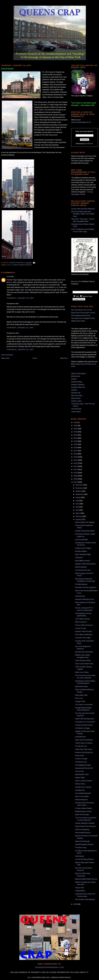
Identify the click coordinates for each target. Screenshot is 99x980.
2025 (76, 426)
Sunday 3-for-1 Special (83, 787)
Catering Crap (80, 596)
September (80, 494)
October (79, 491)
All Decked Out (80, 737)
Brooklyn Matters (81, 551)
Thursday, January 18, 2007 (20, 298)
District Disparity (81, 567)
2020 (76, 441)
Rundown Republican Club (84, 599)
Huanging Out (80, 790)
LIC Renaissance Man (83, 570)
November (79, 488)
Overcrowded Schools (83, 833)
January (79, 519)
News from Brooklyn (82, 815)
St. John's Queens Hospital (21, 265)
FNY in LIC (79, 698)
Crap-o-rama (80, 888)
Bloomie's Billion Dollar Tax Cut (86, 879)
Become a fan (76, 281)
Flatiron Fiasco (80, 784)
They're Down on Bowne (84, 743)
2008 (76, 479)
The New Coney (81, 848)
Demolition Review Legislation (86, 587)
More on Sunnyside (82, 796)
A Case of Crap (80, 628)
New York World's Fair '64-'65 (81, 310)
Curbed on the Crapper (83, 548)
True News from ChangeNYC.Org (83, 318)
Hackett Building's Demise (84, 844)
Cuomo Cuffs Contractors (84, 625)
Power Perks (80, 756)
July (77, 501)
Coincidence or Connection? (85, 722)
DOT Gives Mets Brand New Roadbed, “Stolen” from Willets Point (83, 214)
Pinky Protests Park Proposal (85, 826)
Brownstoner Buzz (81, 686)
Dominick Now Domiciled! (84, 652)
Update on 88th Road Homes (85, 564)
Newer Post (5, 358)
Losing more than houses (84, 725)
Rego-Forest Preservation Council (83, 313)
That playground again (83, 765)
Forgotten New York (78, 387)
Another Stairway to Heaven (85, 823)
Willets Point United (78, 321)
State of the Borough (82, 841)
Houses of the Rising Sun (84, 752)
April (77, 510)
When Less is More (82, 672)
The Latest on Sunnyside (84, 705)
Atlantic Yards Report (79, 374)
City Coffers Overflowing (84, 635)
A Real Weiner (80, 891)
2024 (76, 429)
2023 (76, 432)
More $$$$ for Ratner (83, 561)
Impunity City (76, 393)
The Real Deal (76, 409)
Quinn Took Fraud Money (84, 740)
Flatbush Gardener (78, 385)
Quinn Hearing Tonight (83, 554)
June (78, 504)
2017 (76, 451)
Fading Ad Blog (77, 382)
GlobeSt (74, 390)
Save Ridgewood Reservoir (81, 315)
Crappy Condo (80, 701)
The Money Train (81, 762)
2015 (76, 457)
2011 (76, 470)
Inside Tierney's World (83, 661)
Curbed (74, 379)
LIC (9, 265)
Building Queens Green (83, 811)
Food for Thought (81, 759)
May (77, 507)
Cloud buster (80, 856)
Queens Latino (76, 401)
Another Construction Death (85, 531)
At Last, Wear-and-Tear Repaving (83, 209)
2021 (76, 438)
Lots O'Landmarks (81, 540)
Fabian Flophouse (81, 800)
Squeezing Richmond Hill (84, 768)
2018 (76, 448)
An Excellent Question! (83, 793)
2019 (76, 444)
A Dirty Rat (79, 558)
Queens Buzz (76, 398)
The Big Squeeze (81, 584)
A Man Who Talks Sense (84, 749)
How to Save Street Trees (84, 664)
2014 (76, 460)
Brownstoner (76, 376)
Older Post (64, 358)
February (79, 516)
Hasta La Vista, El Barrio (84, 781)
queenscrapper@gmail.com (49, 967)
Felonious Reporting (82, 829)
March (78, 513)
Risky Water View (81, 695)
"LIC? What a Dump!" (83, 619)
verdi (8, 276)
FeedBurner (89, 144)
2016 (76, 454)
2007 (76, 482)
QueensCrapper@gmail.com (81, 122)
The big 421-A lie (81, 746)
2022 (76, 435)
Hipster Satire (80, 778)
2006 (76, 904)
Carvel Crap (79, 771)
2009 (76, 476)
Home (35, 358)
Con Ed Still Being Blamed (84, 859)
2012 (76, 466)
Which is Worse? (81, 622)
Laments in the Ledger (83, 638)
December (79, 485)
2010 (76, 473)
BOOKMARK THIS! (82, 774)
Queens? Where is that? (84, 631)
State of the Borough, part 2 (85, 719)
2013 (76, 463)
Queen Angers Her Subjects (85, 522)
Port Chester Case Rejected (85, 899)
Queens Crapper (17, 263)
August (78, 497)
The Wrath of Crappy (82, 728)
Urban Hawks (76, 412)
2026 (76, 422)
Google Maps (80, 364)
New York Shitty (77, 396)
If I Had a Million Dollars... (84, 808)
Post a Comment (7, 355)
